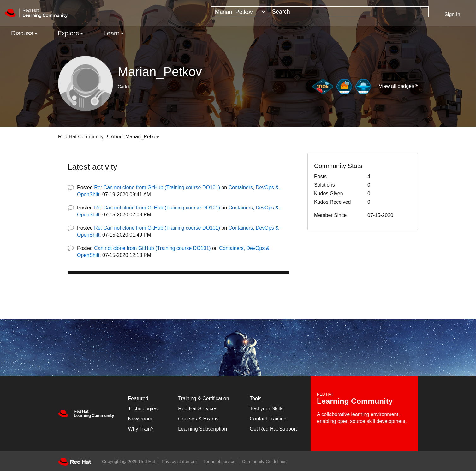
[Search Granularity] (240, 12)
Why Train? (141, 429)
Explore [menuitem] (68, 33)
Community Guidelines (264, 462)
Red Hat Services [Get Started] (198, 409)
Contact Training (268, 419)
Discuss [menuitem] (22, 33)
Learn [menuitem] (112, 33)
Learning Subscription (202, 429)
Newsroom (140, 419)
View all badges (396, 86)
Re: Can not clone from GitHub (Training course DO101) (157, 187)
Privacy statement (179, 462)
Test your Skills (267, 409)
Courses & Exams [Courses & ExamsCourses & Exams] (198, 419)
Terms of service (219, 462)
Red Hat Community (81, 137)
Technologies (143, 409)
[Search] (349, 12)
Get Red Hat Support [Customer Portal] (273, 429)
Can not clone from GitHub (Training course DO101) (152, 248)
